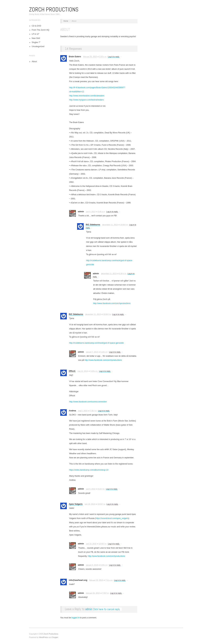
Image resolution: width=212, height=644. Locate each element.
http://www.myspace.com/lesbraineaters (87, 100)
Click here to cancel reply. (107, 609)
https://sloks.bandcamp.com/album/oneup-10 (89, 470)
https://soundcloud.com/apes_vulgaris (112, 518)
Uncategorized (38, 46)
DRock (72, 371)
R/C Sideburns (93, 225)
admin (89, 609)
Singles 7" (36, 42)
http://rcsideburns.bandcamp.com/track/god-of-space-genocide (97, 343)
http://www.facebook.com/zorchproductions (112, 303)
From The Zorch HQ (41, 30)
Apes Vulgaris (76, 504)
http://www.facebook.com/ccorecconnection (88, 402)
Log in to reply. (114, 57)
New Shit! (36, 38)
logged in (76, 618)
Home (66, 21)
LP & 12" (36, 34)
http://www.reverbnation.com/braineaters (87, 96)
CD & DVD (36, 26)
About (34, 62)
